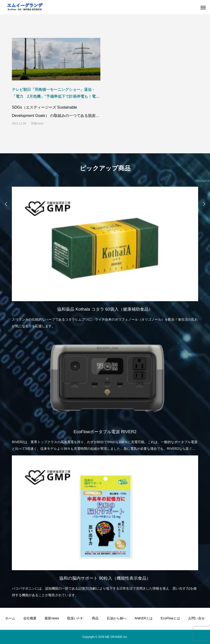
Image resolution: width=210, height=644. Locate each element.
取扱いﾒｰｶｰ (75, 618)
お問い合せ (196, 618)
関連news (37, 124)
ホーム (10, 618)
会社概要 (30, 618)
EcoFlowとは (170, 618)
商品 (95, 618)
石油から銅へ (117, 618)
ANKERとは (144, 618)
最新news (52, 618)
